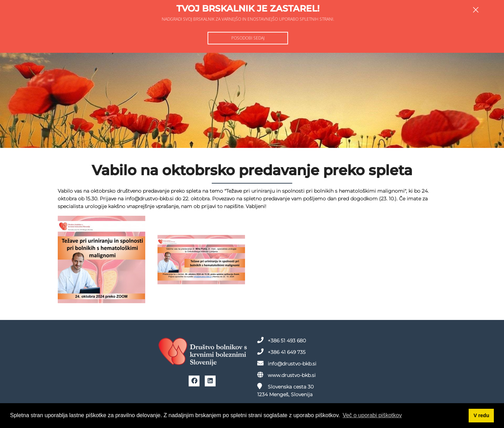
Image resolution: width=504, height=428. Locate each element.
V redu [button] (481, 415)
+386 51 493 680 (282, 340)
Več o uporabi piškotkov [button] (372, 415)
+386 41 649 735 (281, 352)
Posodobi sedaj (248, 38)
